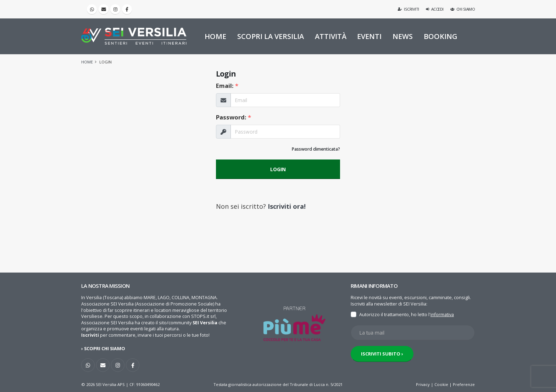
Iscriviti (409, 9)
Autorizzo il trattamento (384, 315)
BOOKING (441, 36)
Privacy (423, 384)
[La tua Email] (285, 100)
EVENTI (369, 36)
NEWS (403, 36)
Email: (227, 86)
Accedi (435, 9)
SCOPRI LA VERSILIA (271, 36)
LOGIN (278, 169)
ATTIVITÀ (331, 36)
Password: (233, 117)
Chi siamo (463, 9)
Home (87, 62)
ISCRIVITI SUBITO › (382, 354)
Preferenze (464, 384)
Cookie (441, 384)
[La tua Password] (285, 132)
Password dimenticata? (316, 149)
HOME (215, 36)
